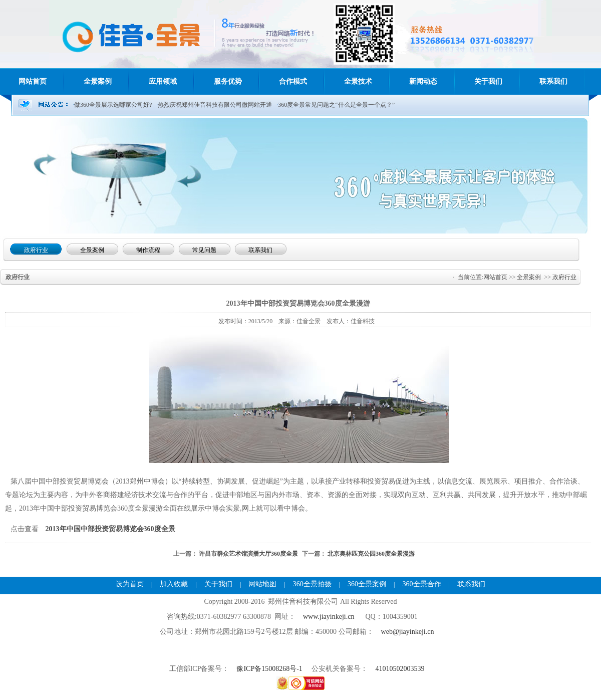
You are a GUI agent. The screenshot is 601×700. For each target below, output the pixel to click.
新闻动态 (423, 81)
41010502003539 (400, 669)
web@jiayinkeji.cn (408, 632)
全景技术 (358, 81)
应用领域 (163, 81)
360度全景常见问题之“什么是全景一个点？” (336, 105)
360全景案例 (367, 584)
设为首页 (130, 584)
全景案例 (98, 81)
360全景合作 (422, 584)
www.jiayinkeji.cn (329, 617)
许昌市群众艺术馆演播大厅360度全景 (248, 554)
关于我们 (488, 81)
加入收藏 (174, 584)
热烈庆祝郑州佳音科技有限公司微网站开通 (215, 105)
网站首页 (33, 81)
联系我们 (553, 81)
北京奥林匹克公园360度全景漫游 (371, 554)
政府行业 (564, 277)
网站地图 (262, 584)
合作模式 (293, 81)
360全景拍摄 (312, 584)
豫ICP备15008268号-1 (270, 669)
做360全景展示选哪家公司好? (113, 105)
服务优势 (228, 81)
